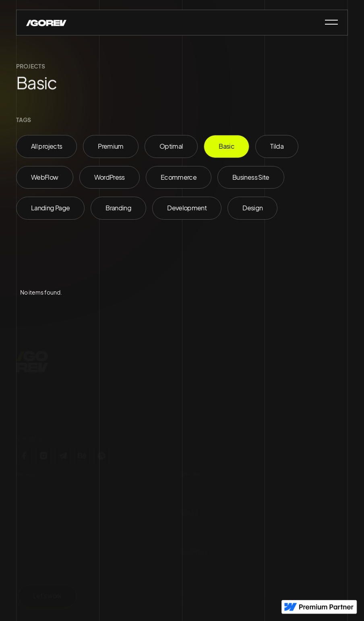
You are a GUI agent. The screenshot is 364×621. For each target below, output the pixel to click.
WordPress (110, 177)
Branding (118, 208)
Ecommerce (179, 177)
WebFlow (45, 177)
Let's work (47, 597)
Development (187, 208)
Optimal (171, 146)
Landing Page (50, 208)
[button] (328, 22)
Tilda (277, 146)
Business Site (251, 177)
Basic (226, 146)
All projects (47, 146)
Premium (111, 146)
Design (252, 208)
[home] (46, 22)
